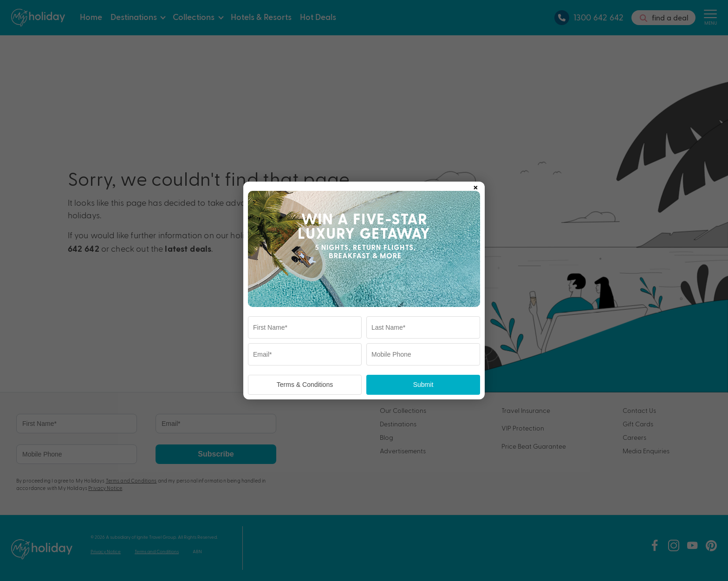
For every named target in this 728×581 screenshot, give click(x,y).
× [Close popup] (475, 186)
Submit (423, 385)
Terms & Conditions (305, 385)
